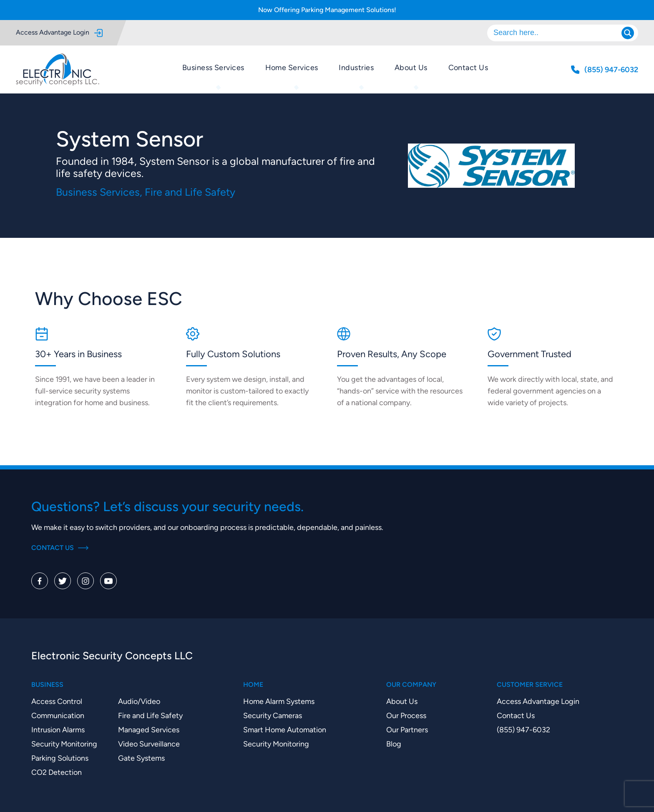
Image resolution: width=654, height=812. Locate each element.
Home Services (292, 67)
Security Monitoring (64, 744)
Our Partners (407, 730)
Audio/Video (139, 701)
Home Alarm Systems (279, 701)
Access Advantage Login (59, 33)
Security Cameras (273, 715)
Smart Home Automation (285, 730)
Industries (356, 67)
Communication (58, 715)
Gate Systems (141, 758)
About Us (411, 67)
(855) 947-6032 (523, 730)
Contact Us (468, 67)
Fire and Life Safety (150, 715)
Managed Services (149, 730)
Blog (394, 744)
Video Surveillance (149, 744)
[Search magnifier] (628, 33)
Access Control (57, 701)
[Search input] (558, 33)
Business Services (213, 67)
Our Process (406, 715)
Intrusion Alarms (58, 730)
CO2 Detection (57, 772)
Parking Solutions (60, 758)
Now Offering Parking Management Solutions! (327, 10)
